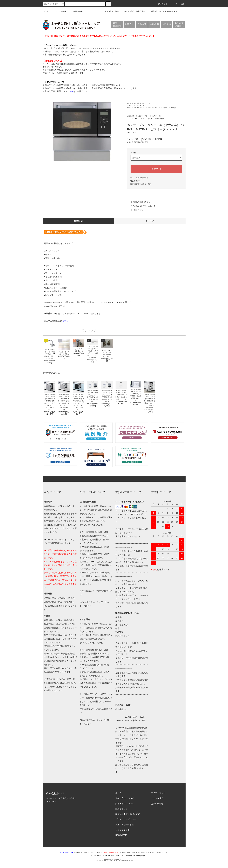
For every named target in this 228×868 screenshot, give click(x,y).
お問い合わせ (154, 11)
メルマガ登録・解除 (109, 11)
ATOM (124, 835)
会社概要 (154, 24)
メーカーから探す (59, 11)
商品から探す (77, 11)
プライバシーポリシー (126, 819)
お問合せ (167, 24)
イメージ (150, 221)
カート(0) (178, 4)
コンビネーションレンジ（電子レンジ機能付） (161, 108)
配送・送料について (125, 804)
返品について (135, 181)
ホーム (46, 11)
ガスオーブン (146, 103)
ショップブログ (123, 830)
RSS (118, 835)
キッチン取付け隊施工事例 (133, 11)
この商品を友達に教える (139, 202)
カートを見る (157, 798)
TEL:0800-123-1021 (171, 11)
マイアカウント (158, 793)
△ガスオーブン (139, 105)
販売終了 (156, 169)
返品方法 (142, 24)
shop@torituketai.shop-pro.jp (133, 855)
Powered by (114, 860)
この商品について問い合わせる (141, 206)
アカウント (161, 4)
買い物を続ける (135, 210)
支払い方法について (125, 798)
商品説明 (78, 221)
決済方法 (130, 24)
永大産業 (137, 103)
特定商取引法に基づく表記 (141, 184)
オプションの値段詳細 (139, 178)
